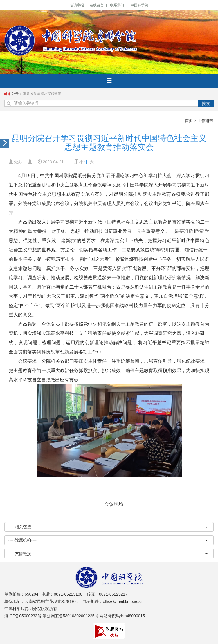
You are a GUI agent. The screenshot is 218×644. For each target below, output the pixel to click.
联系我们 (117, 5)
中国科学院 (139, 5)
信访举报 (77, 5)
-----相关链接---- (108, 527)
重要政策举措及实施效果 (42, 94)
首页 (189, 121)
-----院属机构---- (108, 540)
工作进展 (206, 121)
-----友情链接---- (108, 554)
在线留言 (97, 5)
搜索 (206, 104)
